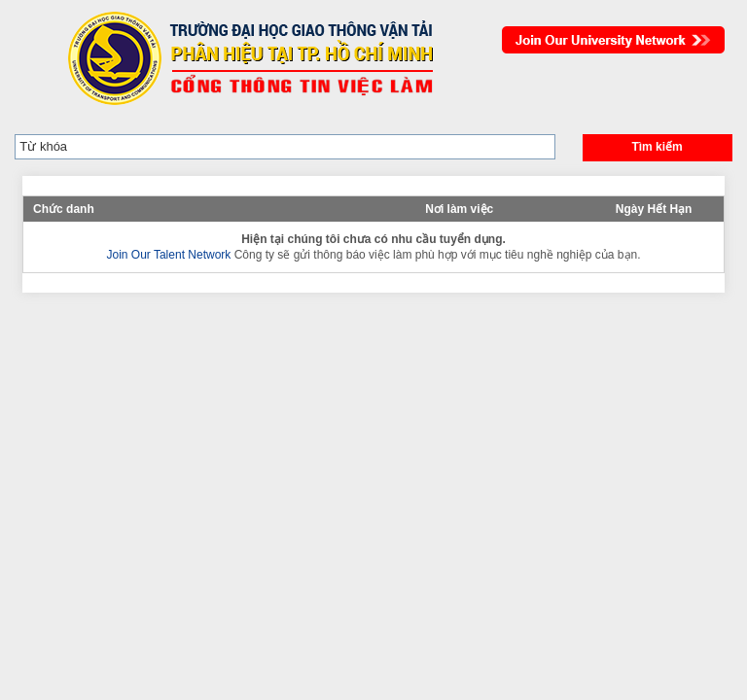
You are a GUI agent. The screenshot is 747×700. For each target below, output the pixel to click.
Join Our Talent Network (613, 40)
